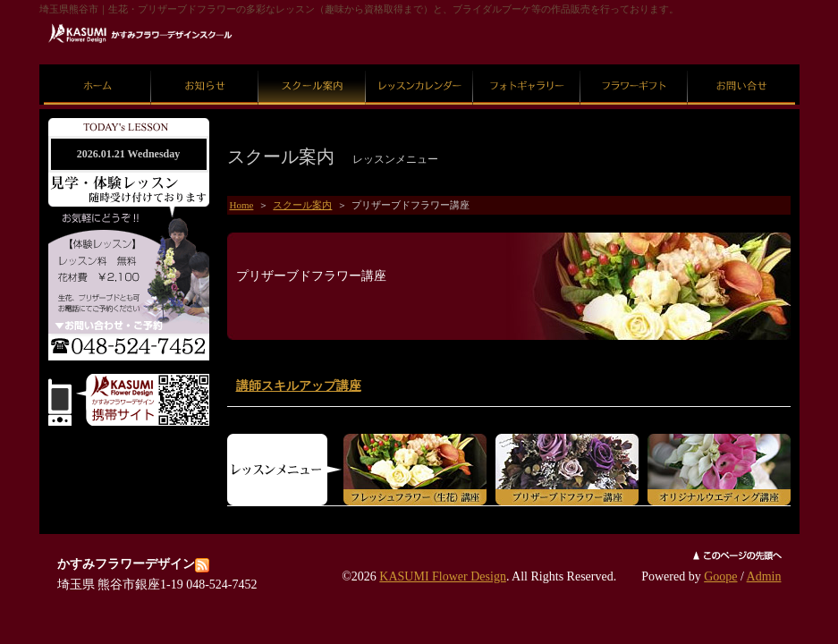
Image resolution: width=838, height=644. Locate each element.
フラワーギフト (634, 65)
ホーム (97, 65)
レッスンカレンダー (419, 65)
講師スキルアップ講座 (299, 386)
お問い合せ (741, 65)
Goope (720, 576)
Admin (764, 576)
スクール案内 (312, 65)
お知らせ (205, 65)
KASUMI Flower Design (443, 576)
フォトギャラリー (527, 65)
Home (242, 205)
